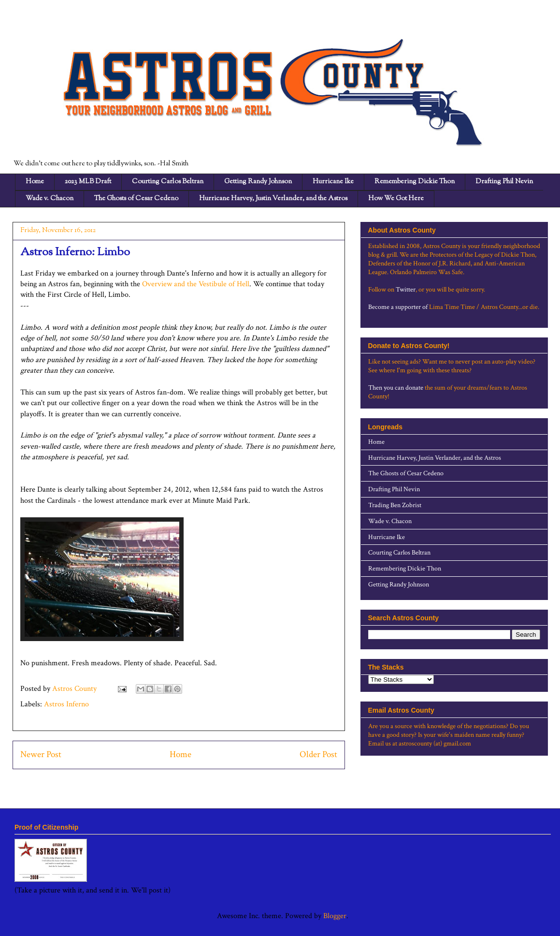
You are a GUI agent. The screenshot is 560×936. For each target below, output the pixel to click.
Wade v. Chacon (50, 199)
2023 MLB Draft (88, 182)
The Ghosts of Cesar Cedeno (136, 199)
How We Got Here (396, 199)
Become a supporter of (398, 307)
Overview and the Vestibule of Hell (196, 284)
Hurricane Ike (333, 182)
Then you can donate (396, 388)
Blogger (335, 916)
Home (35, 182)
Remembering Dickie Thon (415, 182)
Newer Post (41, 754)
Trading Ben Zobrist (395, 505)
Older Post (318, 754)
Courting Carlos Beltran (168, 182)
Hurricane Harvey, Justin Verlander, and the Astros (273, 199)
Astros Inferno (66, 704)
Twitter (406, 290)
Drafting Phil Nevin (504, 182)
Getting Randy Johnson (258, 182)
